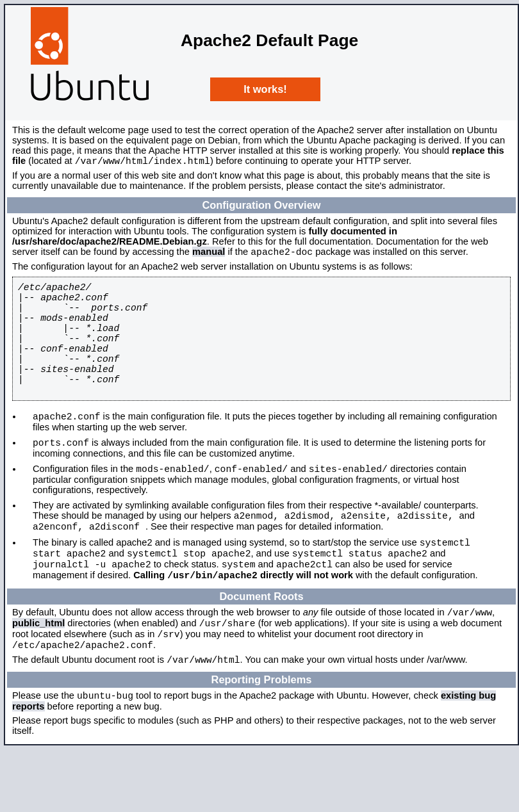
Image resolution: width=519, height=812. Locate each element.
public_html (38, 676)
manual (209, 256)
